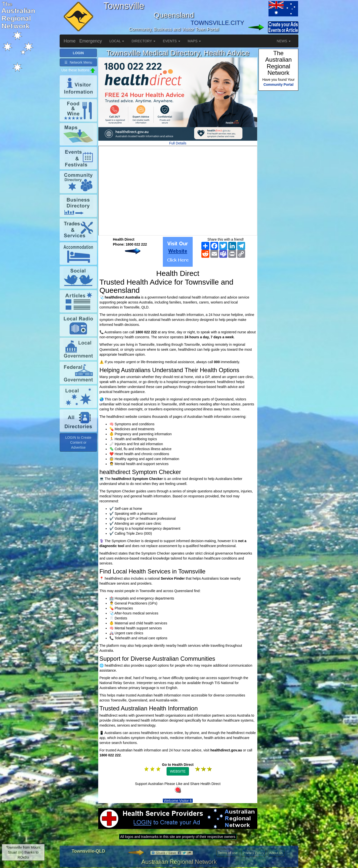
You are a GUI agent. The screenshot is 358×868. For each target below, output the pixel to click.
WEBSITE (178, 771)
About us (276, 853)
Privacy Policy (253, 853)
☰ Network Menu (78, 62)
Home (70, 41)
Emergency (91, 41)
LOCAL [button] (117, 41)
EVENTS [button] (172, 41)
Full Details (178, 143)
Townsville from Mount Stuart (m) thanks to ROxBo (23, 852)
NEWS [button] (284, 41)
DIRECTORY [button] (143, 41)
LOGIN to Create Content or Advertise (78, 442)
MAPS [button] (194, 41)
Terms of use (228, 853)
